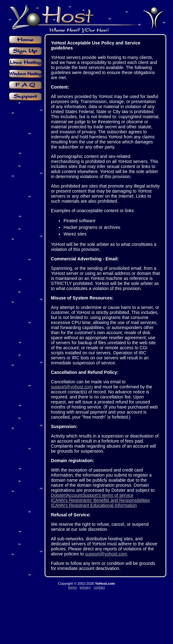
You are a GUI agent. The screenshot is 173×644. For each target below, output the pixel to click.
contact (99, 587)
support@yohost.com (72, 387)
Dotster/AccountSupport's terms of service (92, 495)
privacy (85, 587)
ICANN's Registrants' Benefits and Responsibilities (100, 500)
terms (73, 587)
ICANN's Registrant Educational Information (94, 505)
